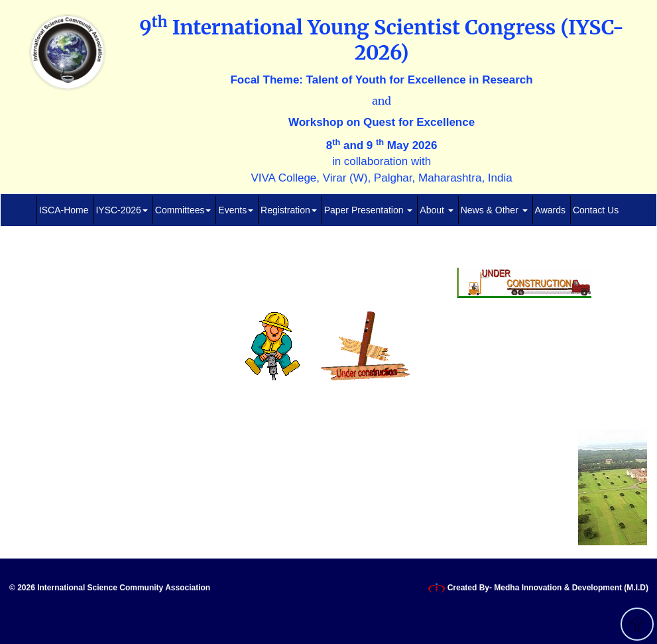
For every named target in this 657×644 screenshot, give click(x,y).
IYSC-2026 (121, 210)
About (436, 210)
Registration (289, 210)
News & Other (494, 210)
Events (236, 210)
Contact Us (596, 210)
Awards (550, 210)
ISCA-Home (64, 210)
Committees (183, 210)
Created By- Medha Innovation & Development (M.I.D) (538, 588)
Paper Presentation (369, 210)
